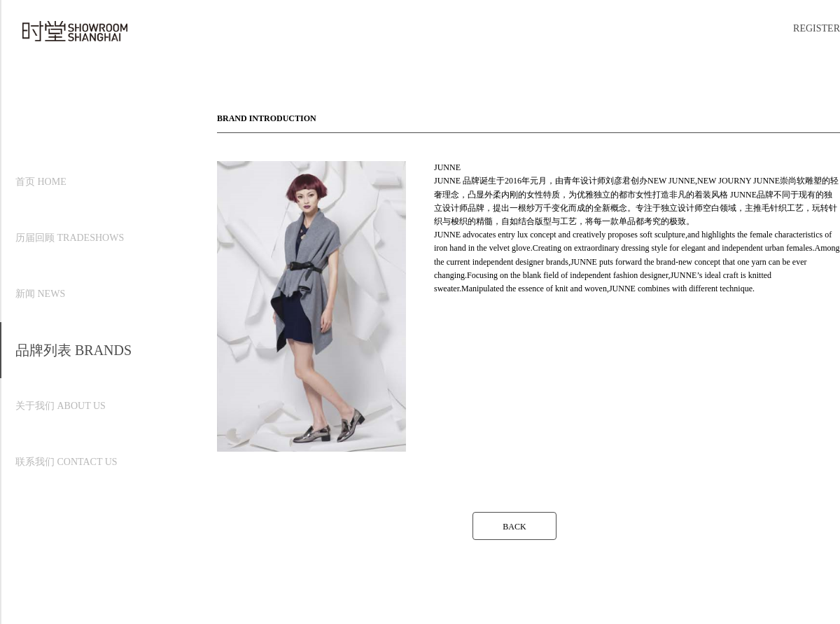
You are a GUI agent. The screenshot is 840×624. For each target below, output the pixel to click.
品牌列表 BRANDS (73, 350)
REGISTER (817, 28)
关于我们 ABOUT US (61, 406)
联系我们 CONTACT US (66, 462)
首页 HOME (41, 182)
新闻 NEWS (40, 294)
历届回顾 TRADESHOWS (70, 238)
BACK (514, 527)
